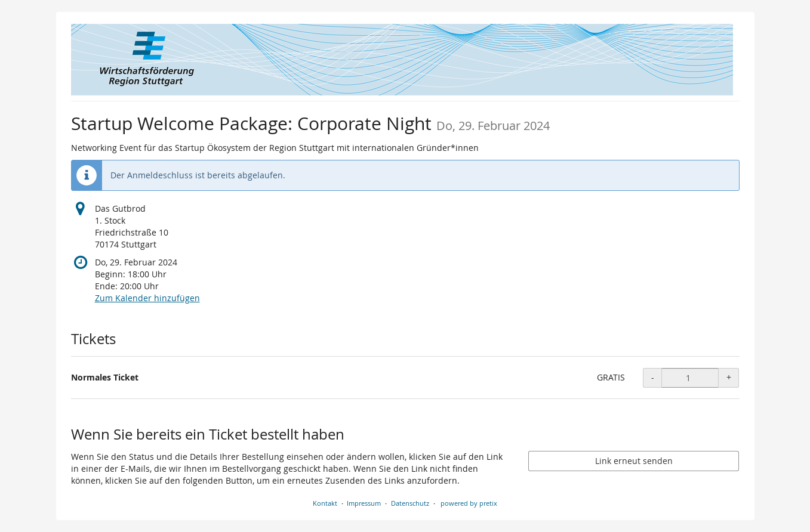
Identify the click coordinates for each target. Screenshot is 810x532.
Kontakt (325, 503)
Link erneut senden (634, 461)
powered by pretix (469, 503)
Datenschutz (410, 503)
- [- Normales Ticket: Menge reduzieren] (653, 377)
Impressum (364, 503)
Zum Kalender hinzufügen (147, 298)
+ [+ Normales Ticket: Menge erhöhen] (729, 377)
